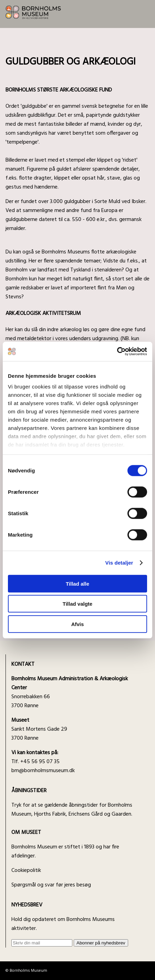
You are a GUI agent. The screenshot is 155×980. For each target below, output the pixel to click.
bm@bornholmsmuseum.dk (43, 771)
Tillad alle (77, 583)
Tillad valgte (77, 604)
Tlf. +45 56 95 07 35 (35, 757)
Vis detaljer (119, 563)
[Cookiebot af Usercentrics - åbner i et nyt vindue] (117, 352)
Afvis (78, 624)
